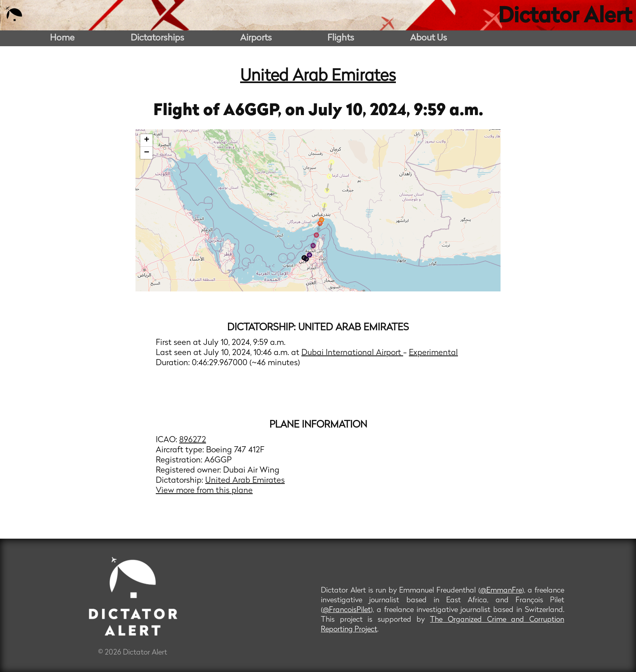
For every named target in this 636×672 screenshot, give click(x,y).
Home (62, 38)
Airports (256, 38)
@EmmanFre (501, 591)
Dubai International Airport (352, 353)
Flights (341, 38)
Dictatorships (157, 38)
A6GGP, (254, 111)
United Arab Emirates (318, 77)
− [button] (147, 153)
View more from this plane (204, 491)
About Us (429, 38)
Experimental (433, 353)
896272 (193, 440)
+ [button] (147, 140)
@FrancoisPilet (347, 610)
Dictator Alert (565, 17)
